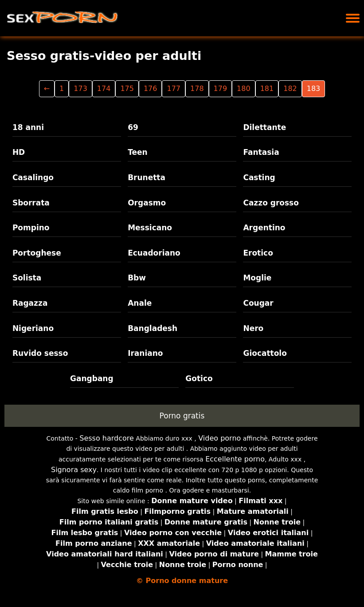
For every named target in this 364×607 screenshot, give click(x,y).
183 (314, 89)
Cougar (258, 303)
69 (133, 127)
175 (127, 89)
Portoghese (37, 253)
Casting (259, 177)
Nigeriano (33, 328)
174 (104, 89)
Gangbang (92, 378)
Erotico (258, 253)
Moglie (257, 278)
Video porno (219, 438)
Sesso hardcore (107, 438)
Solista (27, 278)
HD (19, 152)
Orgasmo (147, 203)
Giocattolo (265, 353)
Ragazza (30, 303)
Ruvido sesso (40, 353)
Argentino (264, 228)
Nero (253, 328)
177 (174, 89)
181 (267, 89)
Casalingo (33, 177)
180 (244, 89)
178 (197, 89)
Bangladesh (153, 328)
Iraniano (145, 353)
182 (290, 89)
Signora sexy (74, 470)
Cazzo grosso (271, 203)
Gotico (199, 378)
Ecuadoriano (154, 253)
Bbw (137, 278)
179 (221, 89)
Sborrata (31, 203)
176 (151, 89)
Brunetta (147, 177)
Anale (140, 303)
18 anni (28, 127)
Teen (138, 152)
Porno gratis (182, 416)
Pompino (31, 228)
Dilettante (264, 127)
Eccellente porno (235, 459)
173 (80, 89)
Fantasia (261, 152)
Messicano (150, 228)
